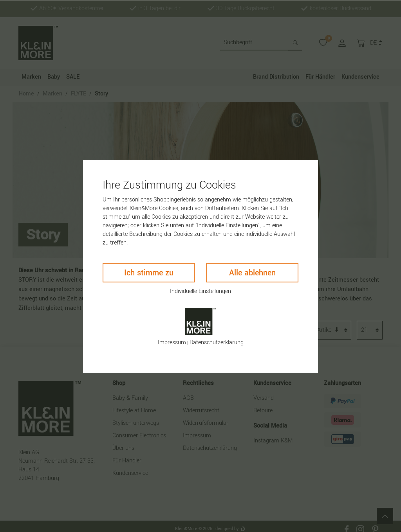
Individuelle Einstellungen (200, 291)
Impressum (172, 342)
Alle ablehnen (252, 272)
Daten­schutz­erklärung (217, 342)
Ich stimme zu (149, 272)
